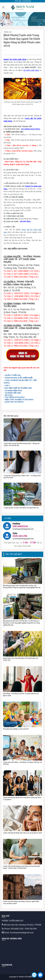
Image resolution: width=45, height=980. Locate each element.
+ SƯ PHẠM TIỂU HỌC (12, 393)
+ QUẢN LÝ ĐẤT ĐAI (12, 375)
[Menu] (3, 7)
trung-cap (8, 32)
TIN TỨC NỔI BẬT (14, 554)
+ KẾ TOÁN (8, 395)
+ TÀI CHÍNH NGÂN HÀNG (14, 397)
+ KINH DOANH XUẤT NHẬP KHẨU (18, 378)
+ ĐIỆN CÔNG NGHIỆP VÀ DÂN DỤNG (19, 400)
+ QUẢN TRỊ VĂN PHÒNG (14, 402)
